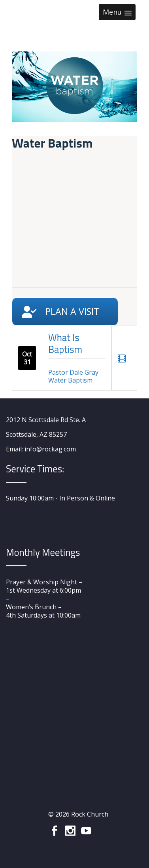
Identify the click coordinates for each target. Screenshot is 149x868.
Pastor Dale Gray (73, 372)
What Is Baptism (65, 343)
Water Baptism (70, 380)
